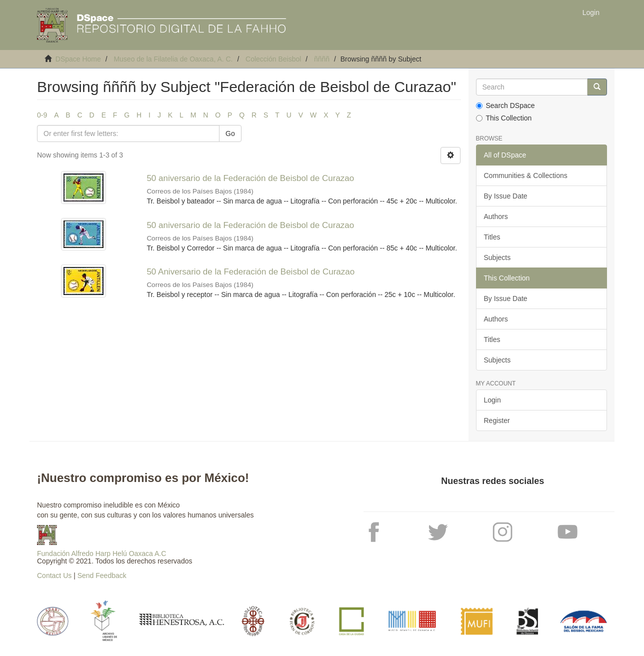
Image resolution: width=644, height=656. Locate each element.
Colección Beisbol (273, 59)
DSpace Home (78, 59)
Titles (492, 237)
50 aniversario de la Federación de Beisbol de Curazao (250, 178)
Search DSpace (505, 105)
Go (230, 133)
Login (492, 400)
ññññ (322, 59)
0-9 (42, 115)
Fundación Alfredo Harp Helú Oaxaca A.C (101, 553)
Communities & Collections (526, 175)
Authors (496, 216)
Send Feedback (102, 575)
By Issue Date (506, 196)
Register (497, 420)
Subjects (497, 257)
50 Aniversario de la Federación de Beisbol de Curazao (250, 272)
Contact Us (54, 575)
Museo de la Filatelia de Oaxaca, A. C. (173, 59)
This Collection (504, 118)
